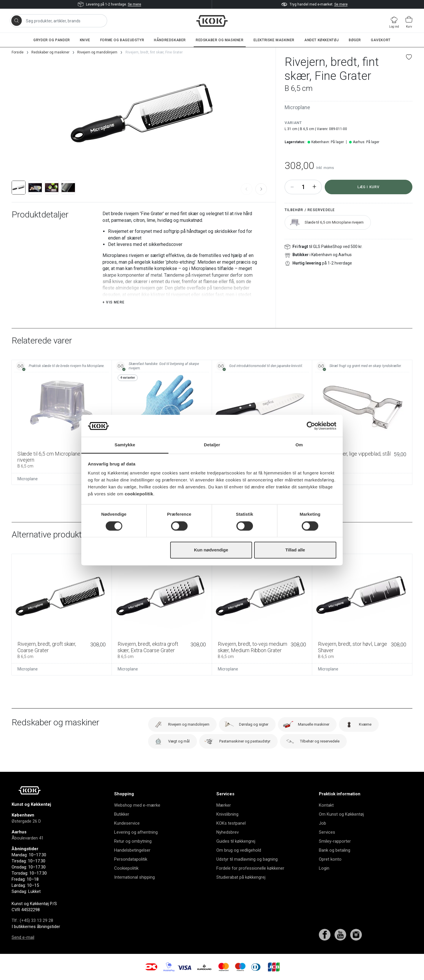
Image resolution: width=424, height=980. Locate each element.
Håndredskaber (170, 40)
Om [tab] (299, 445)
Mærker (224, 805)
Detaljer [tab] (212, 445)
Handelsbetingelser (132, 850)
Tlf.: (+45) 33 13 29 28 (32, 920)
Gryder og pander (52, 40)
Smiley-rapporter (335, 841)
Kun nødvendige (211, 550)
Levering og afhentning (136, 832)
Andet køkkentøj (322, 40)
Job (323, 823)
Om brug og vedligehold (239, 850)
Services (327, 832)
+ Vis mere (114, 302)
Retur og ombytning (133, 841)
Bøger (355, 40)
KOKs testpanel (231, 823)
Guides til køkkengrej (236, 841)
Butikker (122, 814)
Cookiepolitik (126, 868)
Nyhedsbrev (228, 832)
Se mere (134, 4)
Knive (85, 40)
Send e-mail (23, 937)
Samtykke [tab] (125, 445)
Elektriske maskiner (274, 40)
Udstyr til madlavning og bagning (247, 859)
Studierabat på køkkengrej (241, 877)
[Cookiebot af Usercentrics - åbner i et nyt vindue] (311, 426)
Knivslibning (227, 814)
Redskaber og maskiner (220, 40)
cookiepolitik (139, 494)
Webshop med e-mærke (137, 805)
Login (324, 868)
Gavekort (381, 40)
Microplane (297, 107)
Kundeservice (127, 823)
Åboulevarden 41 (28, 838)
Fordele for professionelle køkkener (250, 868)
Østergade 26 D (26, 821)
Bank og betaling (335, 850)
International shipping (134, 877)
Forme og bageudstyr (122, 40)
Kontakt (326, 805)
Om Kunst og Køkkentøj (341, 814)
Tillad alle (295, 550)
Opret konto (330, 859)
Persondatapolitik (131, 859)
